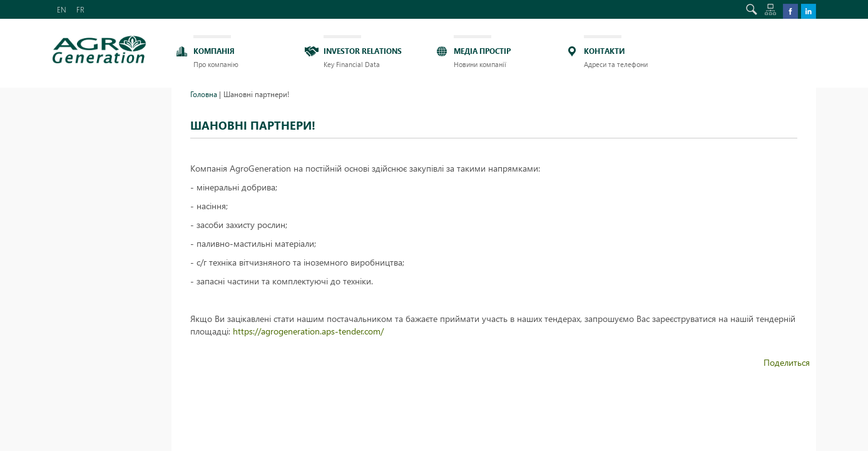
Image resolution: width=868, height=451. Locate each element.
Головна (204, 94)
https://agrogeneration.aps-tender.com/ (308, 331)
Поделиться (787, 362)
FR (80, 9)
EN (62, 9)
